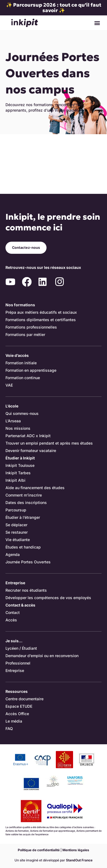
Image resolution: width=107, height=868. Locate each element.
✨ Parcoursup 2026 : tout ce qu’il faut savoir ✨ (54, 8)
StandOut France (79, 860)
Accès (11, 620)
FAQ (9, 728)
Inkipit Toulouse (20, 465)
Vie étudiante (18, 540)
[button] (97, 23)
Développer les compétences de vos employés (48, 598)
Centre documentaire (24, 699)
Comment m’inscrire (24, 495)
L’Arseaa (13, 421)
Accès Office (17, 714)
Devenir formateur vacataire (31, 450)
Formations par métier (25, 334)
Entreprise (15, 670)
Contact (13, 612)
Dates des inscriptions (26, 502)
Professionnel (18, 663)
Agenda (13, 554)
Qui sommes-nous (22, 413)
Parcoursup (16, 510)
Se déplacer (16, 525)
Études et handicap (23, 547)
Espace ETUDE (19, 706)
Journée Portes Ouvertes (28, 562)
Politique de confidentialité (39, 850)
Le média (14, 721)
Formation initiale (21, 363)
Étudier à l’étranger (23, 517)
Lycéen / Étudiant (21, 648)
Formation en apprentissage (31, 370)
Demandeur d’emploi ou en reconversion (42, 656)
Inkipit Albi (15, 480)
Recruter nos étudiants (26, 590)
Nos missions (18, 428)
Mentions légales (76, 850)
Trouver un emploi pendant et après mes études (49, 443)
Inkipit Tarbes (18, 473)
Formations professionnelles (31, 327)
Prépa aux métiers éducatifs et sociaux (41, 312)
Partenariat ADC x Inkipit (28, 436)
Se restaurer (17, 532)
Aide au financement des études (35, 488)
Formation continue (23, 378)
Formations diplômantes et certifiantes (41, 320)
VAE (9, 385)
